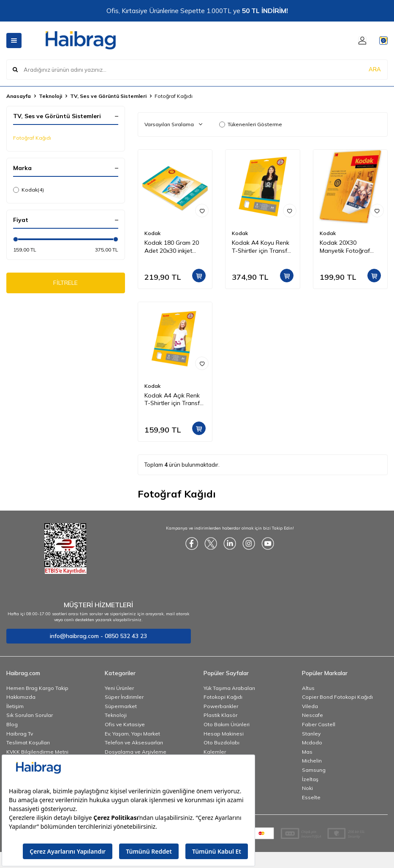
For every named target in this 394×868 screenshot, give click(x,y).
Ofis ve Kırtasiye (125, 724)
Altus (308, 688)
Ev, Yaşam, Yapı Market (132, 734)
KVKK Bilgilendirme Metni (37, 752)
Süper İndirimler (124, 697)
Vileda (310, 706)
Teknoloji (50, 96)
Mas (307, 752)
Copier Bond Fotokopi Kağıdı (337, 697)
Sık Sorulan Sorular (30, 715)
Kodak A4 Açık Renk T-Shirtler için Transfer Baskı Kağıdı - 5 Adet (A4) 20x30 (175, 400)
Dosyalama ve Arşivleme (136, 752)
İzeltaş (310, 779)
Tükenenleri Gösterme (251, 124)
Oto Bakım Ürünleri (227, 724)
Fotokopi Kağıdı (223, 697)
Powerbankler (221, 706)
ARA (375, 69)
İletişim (15, 706)
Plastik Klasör (220, 715)
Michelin (312, 761)
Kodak (29, 190)
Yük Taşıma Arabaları (229, 688)
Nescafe (312, 715)
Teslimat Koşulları (28, 742)
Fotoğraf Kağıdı (32, 138)
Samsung (314, 770)
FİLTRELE (66, 284)
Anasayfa (19, 96)
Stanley (311, 734)
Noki (307, 788)
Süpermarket (121, 706)
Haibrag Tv (20, 734)
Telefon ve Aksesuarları (134, 742)
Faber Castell (319, 724)
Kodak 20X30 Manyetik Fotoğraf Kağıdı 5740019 (345, 247)
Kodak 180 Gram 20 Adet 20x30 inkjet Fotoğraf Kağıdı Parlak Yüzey (172, 247)
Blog (12, 724)
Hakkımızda (21, 697)
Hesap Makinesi (224, 734)
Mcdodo (312, 742)
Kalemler (215, 752)
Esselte (311, 797)
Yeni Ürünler (119, 688)
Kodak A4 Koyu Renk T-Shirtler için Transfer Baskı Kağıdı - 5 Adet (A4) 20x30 (262, 247)
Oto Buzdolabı (221, 742)
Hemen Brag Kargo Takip (37, 688)
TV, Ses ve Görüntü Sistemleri (108, 96)
